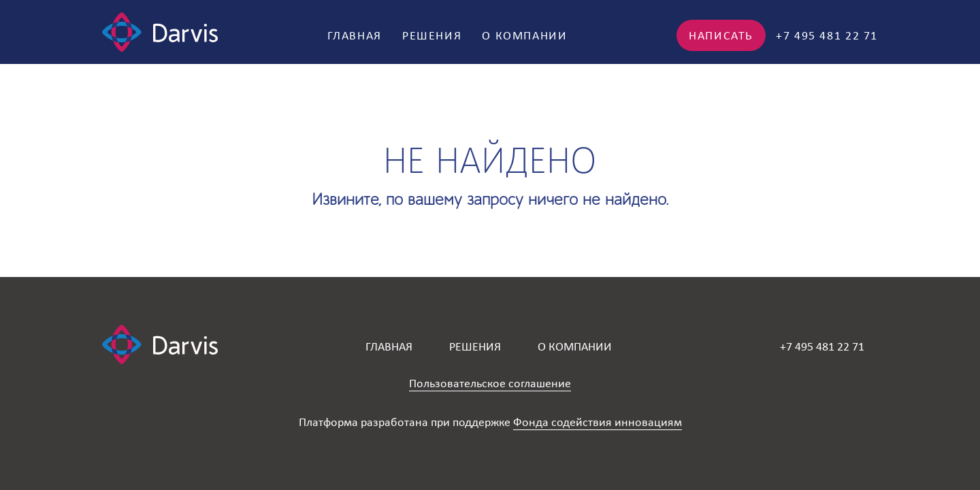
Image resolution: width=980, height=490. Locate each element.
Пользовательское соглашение (490, 383)
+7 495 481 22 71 (827, 35)
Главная (355, 35)
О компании (524, 35)
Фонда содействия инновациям (598, 422)
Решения (432, 35)
